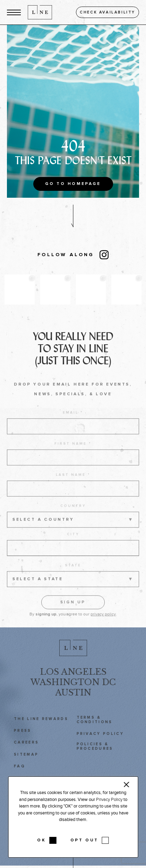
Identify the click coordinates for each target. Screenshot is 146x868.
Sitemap (26, 759)
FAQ (20, 771)
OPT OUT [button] (84, 840)
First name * (73, 451)
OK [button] (41, 840)
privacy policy (103, 622)
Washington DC (73, 687)
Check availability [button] (108, 12)
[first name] (73, 465)
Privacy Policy (100, 739)
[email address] (73, 434)
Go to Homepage (73, 184)
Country (73, 513)
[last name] (73, 496)
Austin (73, 697)
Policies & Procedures (95, 752)
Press (23, 735)
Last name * (73, 482)
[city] (73, 556)
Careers (26, 748)
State (73, 573)
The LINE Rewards (41, 724)
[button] (14, 12)
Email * (73, 420)
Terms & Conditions (95, 725)
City (73, 542)
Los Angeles (73, 677)
